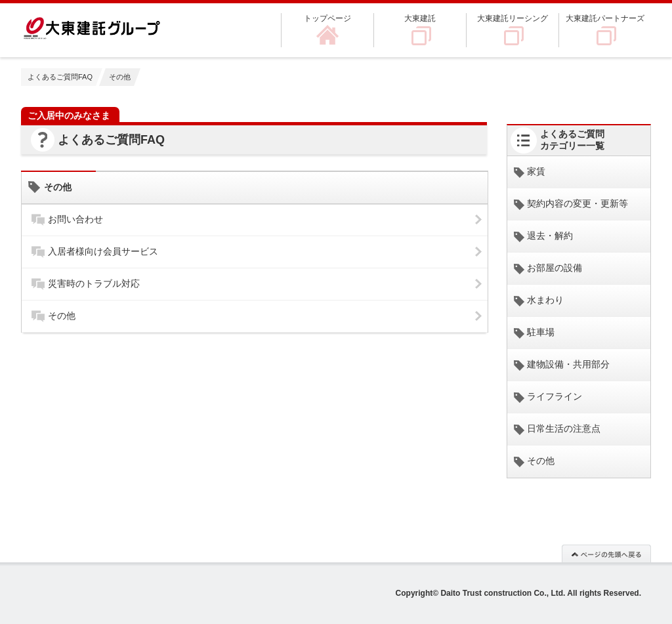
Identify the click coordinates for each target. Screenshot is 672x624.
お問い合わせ (75, 219)
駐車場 (541, 332)
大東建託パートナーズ (605, 18)
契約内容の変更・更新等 (577, 203)
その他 (62, 316)
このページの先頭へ (606, 553)
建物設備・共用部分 (568, 364)
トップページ (327, 18)
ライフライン (555, 396)
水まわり (545, 300)
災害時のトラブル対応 (94, 283)
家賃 (536, 171)
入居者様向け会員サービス (103, 251)
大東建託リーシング (513, 18)
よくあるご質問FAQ (60, 77)
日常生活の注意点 (564, 428)
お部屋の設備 (555, 268)
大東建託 (420, 18)
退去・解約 (550, 236)
